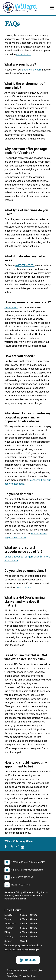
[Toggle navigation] (52, 8)
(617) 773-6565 (24, 265)
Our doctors (11, 307)
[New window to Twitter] (12, 847)
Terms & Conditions (28, 976)
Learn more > (23, 587)
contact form (24, 54)
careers (28, 960)
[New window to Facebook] (6, 847)
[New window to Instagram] (18, 847)
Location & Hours (32, 70)
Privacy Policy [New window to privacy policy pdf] (12, 976)
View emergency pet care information (22, 945)
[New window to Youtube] (23, 847)
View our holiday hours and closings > (22, 950)
